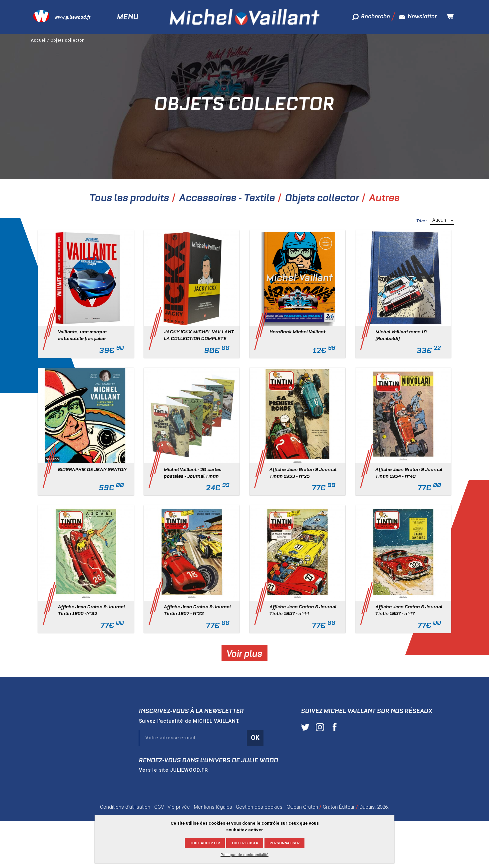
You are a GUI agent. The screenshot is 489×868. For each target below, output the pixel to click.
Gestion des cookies (259, 807)
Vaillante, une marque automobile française (82, 335)
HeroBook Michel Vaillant (297, 332)
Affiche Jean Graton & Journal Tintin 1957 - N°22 (197, 610)
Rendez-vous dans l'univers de (209, 760)
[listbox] (442, 221)
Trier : (422, 221)
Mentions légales (213, 807)
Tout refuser (245, 843)
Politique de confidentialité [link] (244, 855)
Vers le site (174, 770)
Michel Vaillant (244, 17)
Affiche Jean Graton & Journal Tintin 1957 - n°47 (409, 610)
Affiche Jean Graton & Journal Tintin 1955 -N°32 (91, 610)
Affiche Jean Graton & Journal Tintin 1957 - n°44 (303, 610)
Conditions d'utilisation (125, 807)
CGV (159, 807)
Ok (255, 738)
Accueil (39, 40)
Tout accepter (205, 843)
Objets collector (67, 40)
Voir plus (244, 653)
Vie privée (179, 807)
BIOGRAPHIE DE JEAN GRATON (92, 469)
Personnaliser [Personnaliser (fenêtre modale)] (284, 843)
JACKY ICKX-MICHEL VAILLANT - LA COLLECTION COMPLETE (200, 335)
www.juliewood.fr (72, 17)
